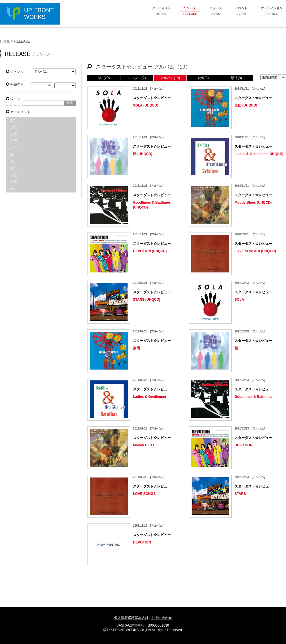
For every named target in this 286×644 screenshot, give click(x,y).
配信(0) (236, 78)
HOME (5, 41)
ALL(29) (104, 78)
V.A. (13, 189)
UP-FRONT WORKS (31, 14)
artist (162, 14)
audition (272, 14)
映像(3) (203, 78)
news (216, 14)
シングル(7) (137, 78)
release (190, 14)
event (242, 14)
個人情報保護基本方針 (131, 618)
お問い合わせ (162, 618)
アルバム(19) (170, 78)
